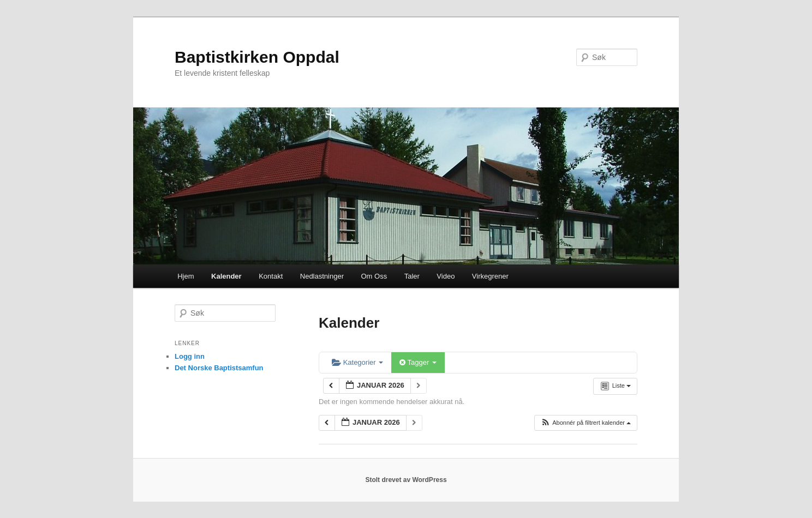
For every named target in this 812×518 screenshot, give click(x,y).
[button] (586, 423)
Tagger (418, 362)
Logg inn (190, 356)
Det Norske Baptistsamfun (219, 368)
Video (446, 276)
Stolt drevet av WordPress (406, 480)
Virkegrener (490, 276)
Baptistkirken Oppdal (257, 57)
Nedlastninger (322, 276)
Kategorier (357, 362)
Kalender (226, 276)
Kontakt (271, 276)
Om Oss (374, 276)
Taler (412, 276)
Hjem (186, 276)
